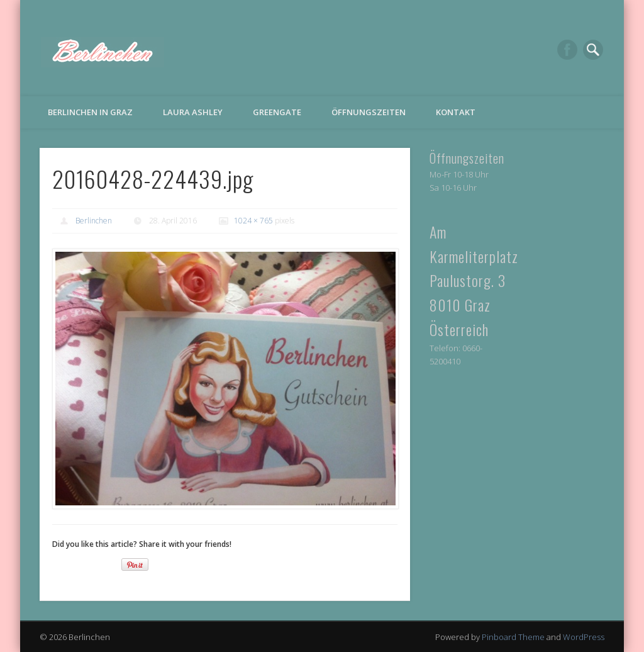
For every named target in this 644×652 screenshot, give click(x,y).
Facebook (567, 50)
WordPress (584, 637)
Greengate (277, 112)
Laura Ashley (193, 112)
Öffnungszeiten (369, 112)
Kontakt (456, 112)
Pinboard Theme (513, 637)
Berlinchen (94, 221)
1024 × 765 (253, 221)
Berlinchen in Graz (90, 112)
